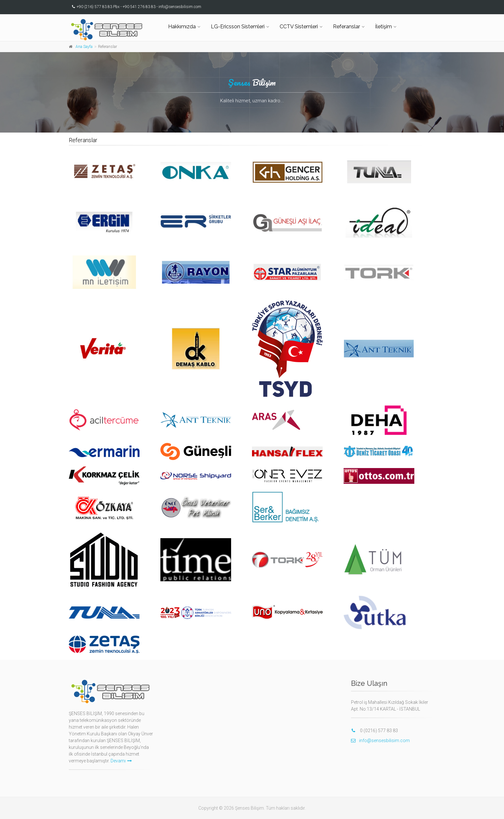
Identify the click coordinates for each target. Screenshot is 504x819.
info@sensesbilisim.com (380, 741)
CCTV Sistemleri (299, 27)
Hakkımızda (182, 27)
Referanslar (346, 27)
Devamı (121, 761)
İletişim (383, 27)
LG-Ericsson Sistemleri (238, 27)
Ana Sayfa (84, 47)
